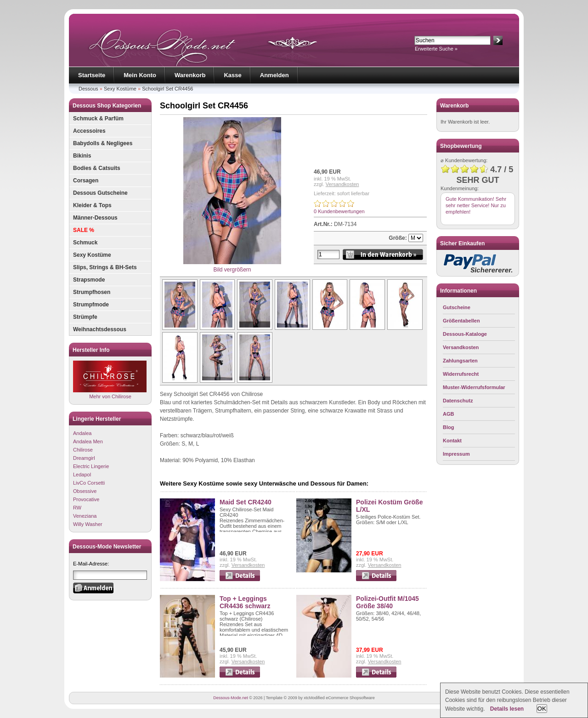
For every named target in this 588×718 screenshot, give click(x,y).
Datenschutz (458, 401)
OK (542, 709)
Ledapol (82, 475)
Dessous (88, 89)
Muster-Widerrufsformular (474, 387)
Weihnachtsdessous (100, 329)
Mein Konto (140, 75)
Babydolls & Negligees (103, 143)
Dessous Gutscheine (100, 193)
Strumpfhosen (92, 292)
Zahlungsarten (460, 361)
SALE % (84, 230)
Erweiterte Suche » (436, 49)
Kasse (232, 75)
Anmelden (274, 75)
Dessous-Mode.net (231, 698)
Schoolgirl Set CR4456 (167, 89)
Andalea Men (88, 441)
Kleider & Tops (92, 205)
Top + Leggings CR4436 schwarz (245, 602)
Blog (448, 427)
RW (77, 508)
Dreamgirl (84, 458)
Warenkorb (190, 75)
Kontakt (452, 441)
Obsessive (85, 491)
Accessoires (89, 131)
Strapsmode (89, 280)
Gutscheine (457, 307)
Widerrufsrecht (461, 374)
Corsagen (86, 181)
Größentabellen (461, 321)
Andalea (82, 433)
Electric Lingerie (91, 466)
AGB (448, 414)
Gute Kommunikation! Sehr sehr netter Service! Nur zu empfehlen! (476, 205)
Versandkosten (342, 184)
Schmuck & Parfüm (98, 119)
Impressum (456, 454)
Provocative (86, 499)
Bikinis (82, 156)
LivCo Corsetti (89, 483)
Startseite (92, 75)
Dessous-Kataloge (465, 334)
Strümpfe (85, 317)
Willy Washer (88, 524)
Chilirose (83, 450)
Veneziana (85, 516)
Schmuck (85, 243)
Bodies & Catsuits (97, 168)
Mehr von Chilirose (110, 380)
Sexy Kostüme (120, 89)
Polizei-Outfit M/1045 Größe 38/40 (387, 602)
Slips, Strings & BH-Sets (105, 267)
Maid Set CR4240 (246, 502)
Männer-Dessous (95, 218)
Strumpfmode (91, 305)
